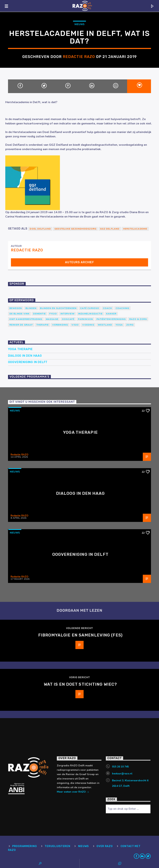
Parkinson (85, 319)
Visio (75, 325)
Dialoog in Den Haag (25, 356)
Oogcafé (68, 319)
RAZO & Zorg (138, 319)
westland (105, 325)
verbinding (60, 325)
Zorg (130, 325)
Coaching (122, 308)
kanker (111, 314)
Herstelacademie (135, 229)
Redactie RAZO (79, 57)
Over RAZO (105, 846)
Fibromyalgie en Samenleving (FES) (80, 635)
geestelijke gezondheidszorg (75, 229)
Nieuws (79, 24)
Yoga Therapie (20, 349)
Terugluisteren (57, 846)
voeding (88, 325)
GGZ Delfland (110, 229)
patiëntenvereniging (111, 319)
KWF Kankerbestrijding (26, 319)
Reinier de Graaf (21, 325)
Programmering (24, 846)
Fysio (53, 314)
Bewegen (16, 308)
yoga (119, 325)
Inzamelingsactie (90, 314)
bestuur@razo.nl (122, 774)
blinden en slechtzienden (58, 308)
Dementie (39, 314)
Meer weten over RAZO (73, 792)
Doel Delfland (40, 229)
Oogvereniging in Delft (28, 362)
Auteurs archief (79, 262)
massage (52, 319)
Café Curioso (90, 308)
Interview (67, 314)
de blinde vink (20, 314)
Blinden (31, 308)
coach (107, 308)
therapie (43, 325)
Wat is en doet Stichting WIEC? (81, 684)
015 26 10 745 (120, 767)
